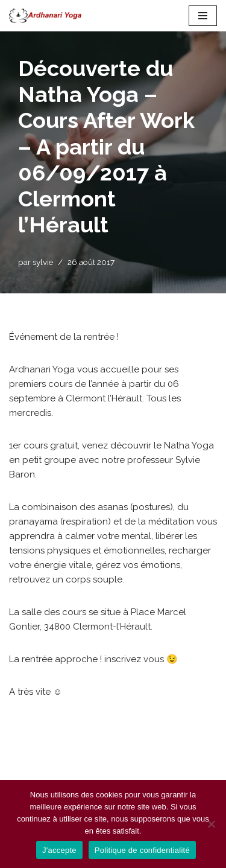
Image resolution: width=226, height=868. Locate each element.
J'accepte (59, 850)
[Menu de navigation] (203, 16)
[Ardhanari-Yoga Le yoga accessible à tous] (45, 16)
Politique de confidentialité (142, 850)
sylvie (43, 262)
